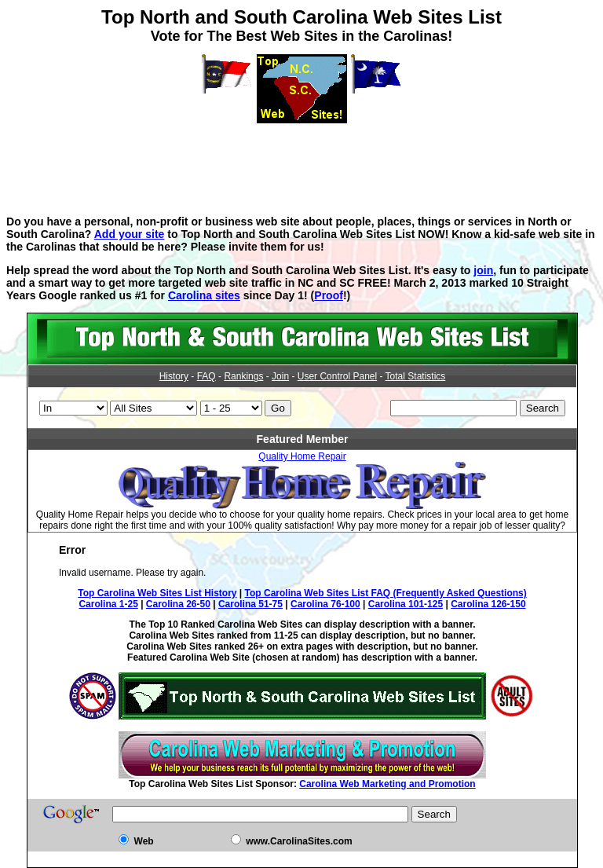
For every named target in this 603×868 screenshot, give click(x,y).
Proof (329, 295)
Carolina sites (204, 295)
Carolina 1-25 (108, 604)
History (174, 376)
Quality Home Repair (302, 456)
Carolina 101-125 (406, 604)
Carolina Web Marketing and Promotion (387, 784)
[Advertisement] (301, 159)
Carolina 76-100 (325, 604)
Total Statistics (416, 376)
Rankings (243, 376)
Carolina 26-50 (178, 604)
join (483, 270)
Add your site (130, 234)
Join (280, 376)
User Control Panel (337, 376)
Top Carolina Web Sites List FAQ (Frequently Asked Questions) (386, 593)
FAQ (206, 376)
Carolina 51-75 (250, 604)
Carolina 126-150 (488, 604)
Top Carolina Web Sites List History (157, 593)
